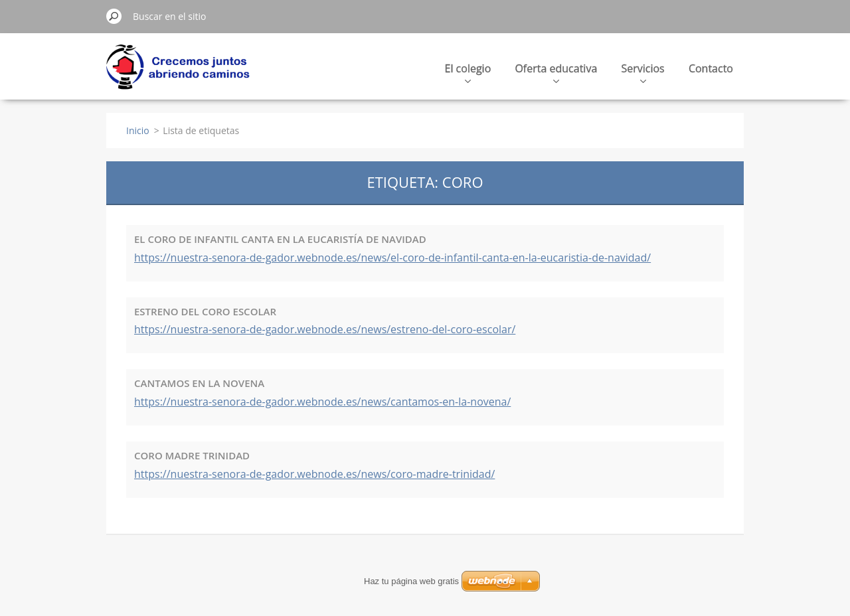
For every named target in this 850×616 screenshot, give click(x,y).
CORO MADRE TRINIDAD (192, 455)
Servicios (642, 72)
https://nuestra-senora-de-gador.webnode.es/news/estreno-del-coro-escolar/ (325, 329)
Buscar (114, 16)
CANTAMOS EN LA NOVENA (199, 383)
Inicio (138, 130)
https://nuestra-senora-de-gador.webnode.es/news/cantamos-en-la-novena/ (322, 402)
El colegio (468, 72)
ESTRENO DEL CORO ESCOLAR (205, 311)
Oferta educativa (556, 72)
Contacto (711, 68)
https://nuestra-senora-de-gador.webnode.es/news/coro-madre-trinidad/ (314, 474)
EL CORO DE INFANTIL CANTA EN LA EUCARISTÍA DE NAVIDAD (280, 239)
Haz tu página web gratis (411, 581)
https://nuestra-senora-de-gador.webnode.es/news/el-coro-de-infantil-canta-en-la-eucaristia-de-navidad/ (392, 258)
